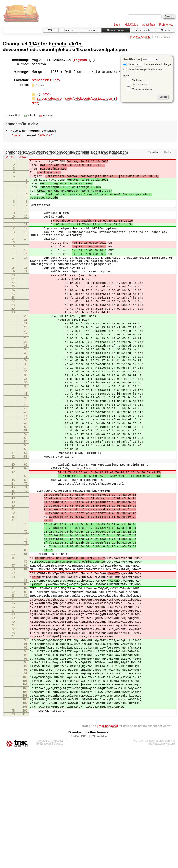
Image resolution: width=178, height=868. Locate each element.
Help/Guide (131, 25)
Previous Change (140, 37)
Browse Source (116, 30)
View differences (132, 59)
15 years (80, 60)
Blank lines (137, 80)
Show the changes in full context (143, 69)
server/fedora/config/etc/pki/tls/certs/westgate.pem (75, 99)
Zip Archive (100, 853)
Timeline (69, 30)
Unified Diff (78, 853)
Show (129, 64)
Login (117, 25)
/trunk (16, 135)
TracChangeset (107, 843)
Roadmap (90, 30)
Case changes (139, 85)
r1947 (22, 158)
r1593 (10, 158)
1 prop (45, 94)
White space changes (143, 89)
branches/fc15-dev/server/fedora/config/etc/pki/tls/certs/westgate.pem (65, 47)
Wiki (51, 30)
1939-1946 (46, 135)
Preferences (166, 25)
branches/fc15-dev (46, 80)
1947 (34, 44)
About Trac (148, 25)
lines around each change (153, 64)
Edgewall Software (51, 861)
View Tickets (143, 30)
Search (165, 30)
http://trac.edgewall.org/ (162, 861)
